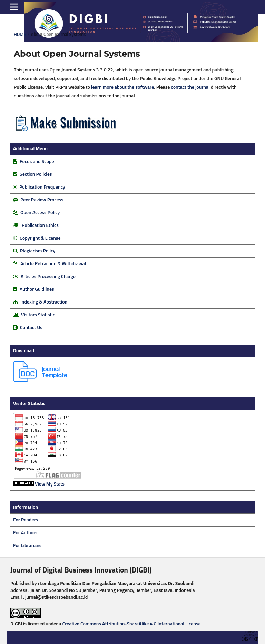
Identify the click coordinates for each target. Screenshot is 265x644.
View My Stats (50, 484)
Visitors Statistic (38, 315)
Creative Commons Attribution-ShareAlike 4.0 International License (132, 624)
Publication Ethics (40, 225)
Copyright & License (40, 238)
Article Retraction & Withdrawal (53, 264)
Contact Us (31, 328)
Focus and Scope (37, 162)
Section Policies (36, 174)
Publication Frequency (42, 187)
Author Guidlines (37, 289)
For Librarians (27, 546)
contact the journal (190, 87)
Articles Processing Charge (48, 277)
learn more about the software (122, 87)
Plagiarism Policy (38, 251)
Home (20, 35)
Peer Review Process (42, 200)
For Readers (26, 520)
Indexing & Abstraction (44, 302)
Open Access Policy (40, 213)
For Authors (25, 533)
